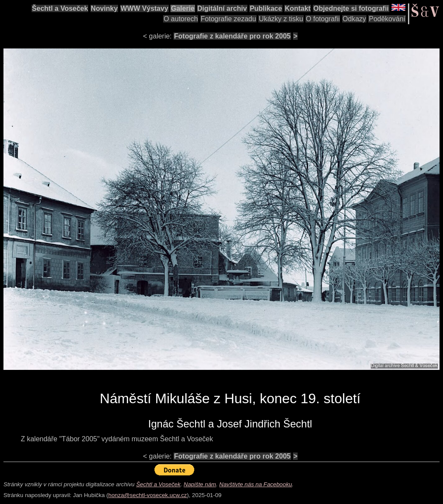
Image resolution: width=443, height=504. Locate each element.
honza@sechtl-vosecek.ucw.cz (148, 495)
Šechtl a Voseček (60, 8)
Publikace (266, 8)
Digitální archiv (222, 8)
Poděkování (387, 19)
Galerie (183, 8)
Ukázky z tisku (281, 19)
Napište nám (200, 484)
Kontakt (298, 8)
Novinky (104, 8)
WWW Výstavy (144, 8)
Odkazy (354, 19)
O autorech (181, 19)
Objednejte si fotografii (351, 8)
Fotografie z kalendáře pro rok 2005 (232, 36)
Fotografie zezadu (228, 19)
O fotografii (323, 19)
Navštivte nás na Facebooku (256, 484)
